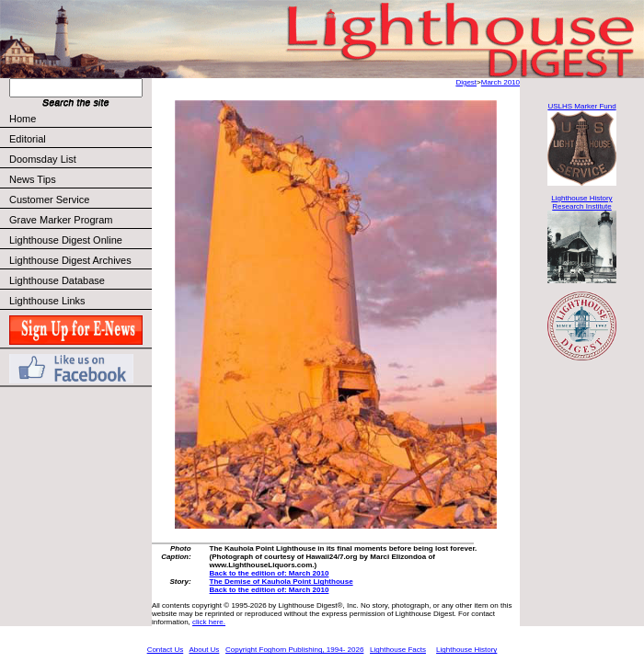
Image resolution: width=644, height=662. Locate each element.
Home (23, 119)
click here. (209, 622)
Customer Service (80, 200)
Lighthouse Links (47, 301)
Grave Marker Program (61, 220)
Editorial (80, 139)
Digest (466, 82)
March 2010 (500, 82)
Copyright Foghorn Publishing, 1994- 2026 (294, 650)
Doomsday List (43, 159)
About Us (204, 650)
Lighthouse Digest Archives (70, 260)
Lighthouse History (466, 650)
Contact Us (166, 650)
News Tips (33, 179)
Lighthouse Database (57, 280)
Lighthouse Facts (398, 650)
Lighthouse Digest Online (66, 240)
